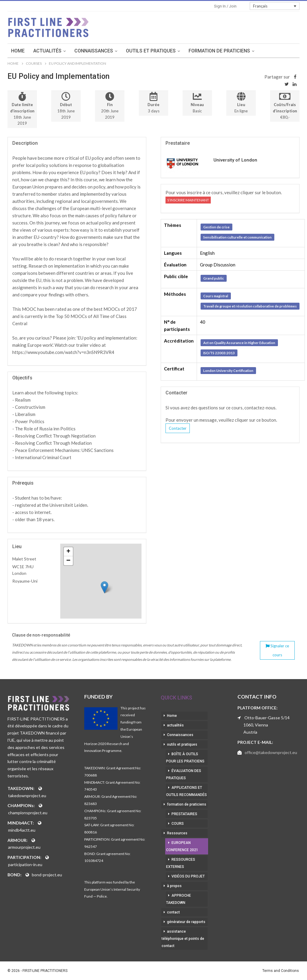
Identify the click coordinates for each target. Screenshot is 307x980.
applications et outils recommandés (186, 791)
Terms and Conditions (281, 971)
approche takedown (179, 899)
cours (178, 824)
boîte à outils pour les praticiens (185, 758)
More (277, 51)
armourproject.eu (24, 847)
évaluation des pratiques (184, 774)
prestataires (184, 814)
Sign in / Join (225, 6)
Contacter (178, 428)
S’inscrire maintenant (188, 200)
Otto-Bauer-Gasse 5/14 (267, 718)
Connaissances (101, 51)
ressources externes (181, 863)
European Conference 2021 (182, 846)
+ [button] (69, 552)
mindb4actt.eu (22, 830)
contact (173, 912)
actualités (55, 51)
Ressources (177, 833)
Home (25, 51)
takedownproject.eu (27, 796)
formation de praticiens (227, 51)
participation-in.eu (25, 864)
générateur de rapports (186, 922)
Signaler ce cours (277, 650)
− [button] (68, 561)
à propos (174, 886)
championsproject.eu (28, 813)
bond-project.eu (47, 875)
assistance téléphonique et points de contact (183, 939)
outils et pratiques (158, 51)
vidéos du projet (188, 876)
